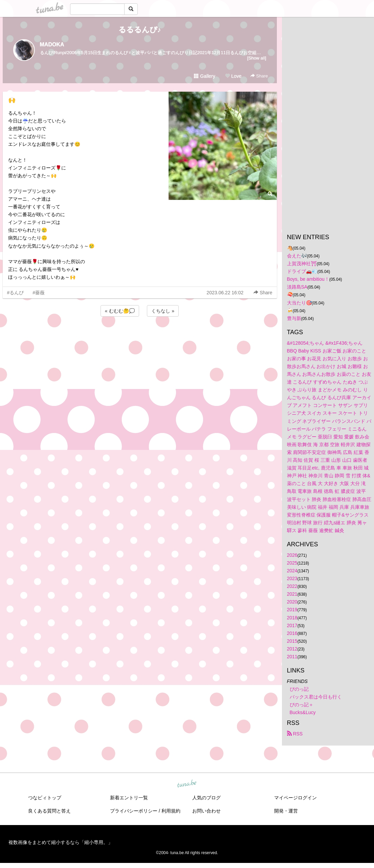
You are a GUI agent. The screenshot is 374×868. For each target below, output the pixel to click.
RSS (295, 734)
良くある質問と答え (49, 811)
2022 (292, 586)
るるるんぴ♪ (140, 30)
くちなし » (163, 311)
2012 (292, 649)
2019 (292, 610)
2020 (292, 602)
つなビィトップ (45, 798)
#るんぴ (16, 293)
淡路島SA (297, 287)
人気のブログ (206, 798)
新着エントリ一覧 (129, 798)
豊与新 (294, 318)
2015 (292, 641)
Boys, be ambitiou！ (308, 279)
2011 (292, 657)
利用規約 (171, 811)
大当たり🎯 (299, 303)
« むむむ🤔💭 (120, 311)
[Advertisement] (140, 336)
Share (259, 76)
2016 (292, 633)
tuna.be (187, 784)
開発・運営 (286, 811)
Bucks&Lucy (303, 712)
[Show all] (257, 58)
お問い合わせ (206, 811)
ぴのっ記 (299, 689)
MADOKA (52, 44)
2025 (292, 563)
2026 (292, 555)
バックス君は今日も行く (316, 697)
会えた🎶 (297, 256)
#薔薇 (39, 293)
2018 (292, 618)
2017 (292, 625)
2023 (292, 578)
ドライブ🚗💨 (302, 271)
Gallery (204, 76)
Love (233, 76)
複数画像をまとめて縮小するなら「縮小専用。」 (61, 842)
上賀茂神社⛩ (302, 264)
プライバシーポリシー (134, 811)
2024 (292, 571)
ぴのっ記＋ (302, 705)
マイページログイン (295, 798)
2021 (292, 594)
